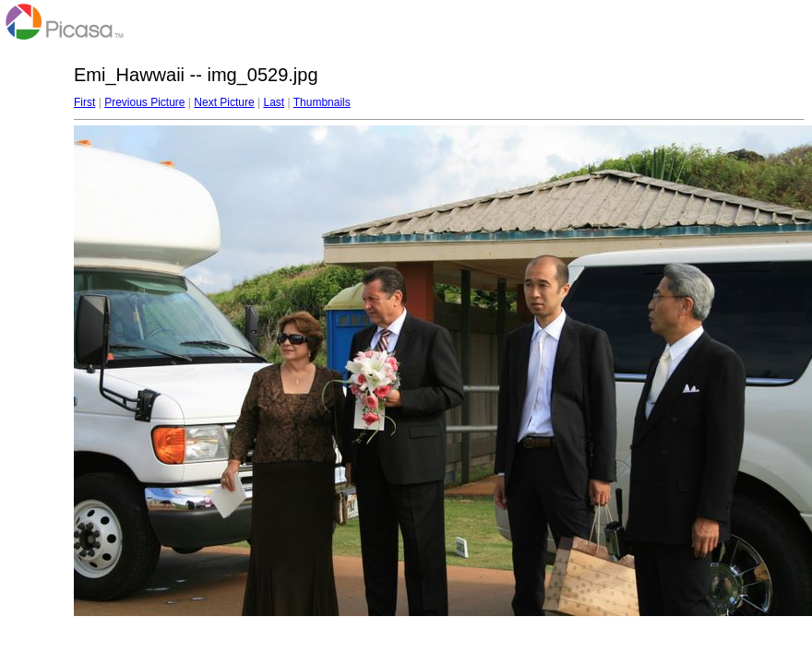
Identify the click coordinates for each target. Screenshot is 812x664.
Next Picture (224, 102)
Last (274, 102)
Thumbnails (322, 102)
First (84, 102)
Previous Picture (144, 102)
